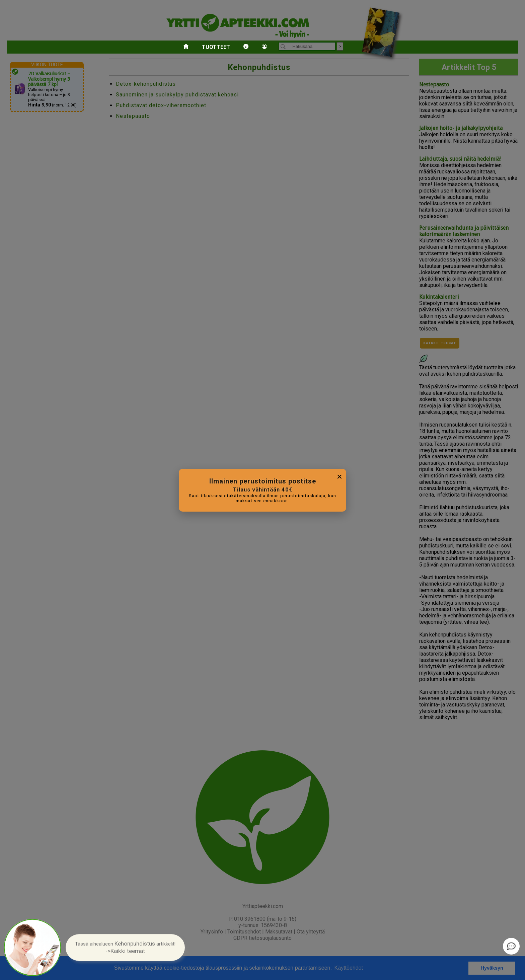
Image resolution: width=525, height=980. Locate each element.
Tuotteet (216, 47)
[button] (125, 947)
